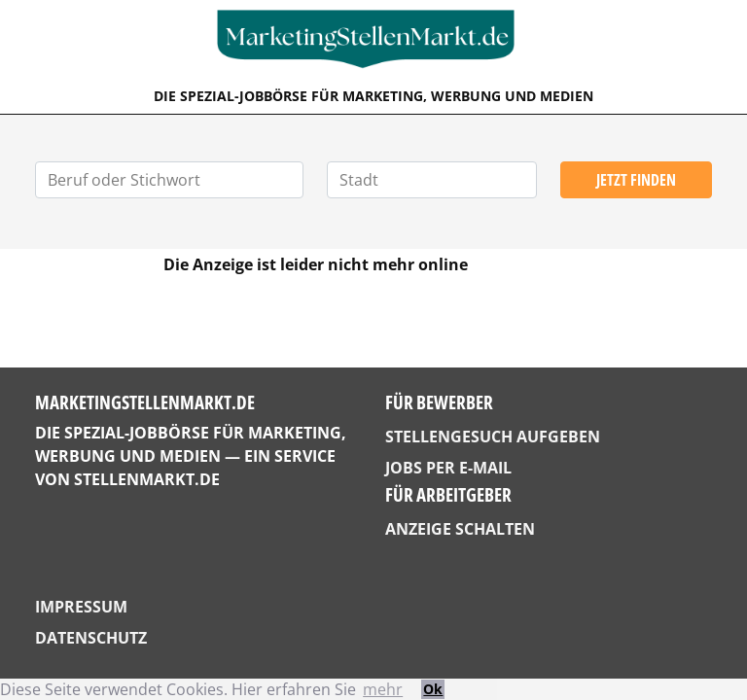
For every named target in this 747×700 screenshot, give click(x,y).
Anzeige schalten (460, 529)
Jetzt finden (636, 180)
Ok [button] (433, 689)
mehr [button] (383, 689)
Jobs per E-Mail (448, 468)
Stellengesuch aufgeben (493, 437)
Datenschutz (91, 638)
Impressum (81, 607)
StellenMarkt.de (147, 479)
